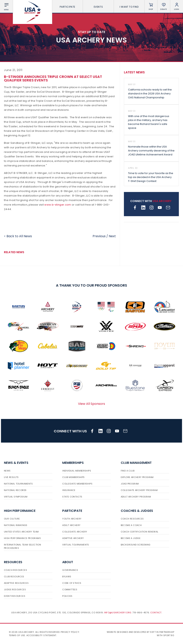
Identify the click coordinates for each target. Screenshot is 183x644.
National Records (15, 490)
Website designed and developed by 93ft (131, 632)
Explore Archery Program (137, 477)
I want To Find (129, 7)
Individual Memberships (77, 471)
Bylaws (67, 577)
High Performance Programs (22, 538)
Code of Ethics (72, 583)
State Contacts (72, 497)
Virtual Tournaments (76, 545)
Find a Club (128, 471)
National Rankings (16, 525)
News (7, 471)
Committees (70, 590)
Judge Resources (15, 590)
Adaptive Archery (73, 538)
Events (98, 7)
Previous (99, 236)
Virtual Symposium (16, 497)
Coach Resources (132, 519)
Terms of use (17, 635)
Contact (156, 613)
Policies (67, 596)
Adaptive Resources (16, 583)
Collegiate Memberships (77, 484)
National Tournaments (18, 484)
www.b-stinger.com (58, 205)
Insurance (69, 490)
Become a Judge (131, 538)
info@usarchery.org (118, 613)
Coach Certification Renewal (140, 532)
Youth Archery (72, 519)
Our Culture (12, 519)
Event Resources (15, 596)
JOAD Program (130, 484)
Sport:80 (169, 635)
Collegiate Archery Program (139, 490)
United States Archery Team (21, 532)
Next (112, 236)
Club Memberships (73, 477)
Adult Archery (71, 525)
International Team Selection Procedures (22, 546)
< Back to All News (18, 236)
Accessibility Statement (41, 635)
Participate (67, 7)
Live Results (11, 477)
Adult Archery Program (136, 497)
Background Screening (136, 545)
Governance (70, 570)
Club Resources (14, 577)
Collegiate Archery (75, 532)
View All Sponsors (91, 404)
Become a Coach (131, 525)
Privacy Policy (70, 632)
